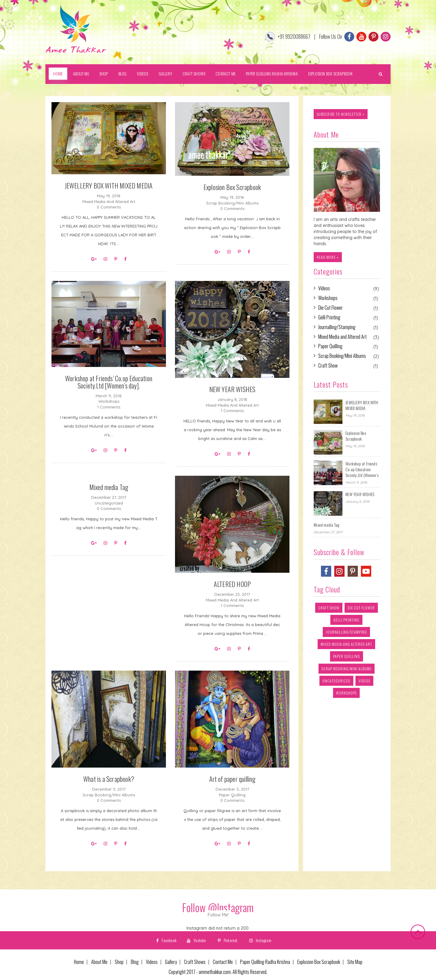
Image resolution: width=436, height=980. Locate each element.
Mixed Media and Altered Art (109, 202)
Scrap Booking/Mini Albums (232, 203)
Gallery (165, 73)
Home (58, 73)
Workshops (109, 401)
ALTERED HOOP (232, 584)
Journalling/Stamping (337, 327)
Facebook (166, 940)
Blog (123, 73)
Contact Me (226, 73)
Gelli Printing (329, 317)
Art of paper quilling (232, 779)
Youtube (197, 940)
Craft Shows (194, 73)
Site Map (355, 962)
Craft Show (328, 366)
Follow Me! (218, 915)
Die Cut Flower (330, 308)
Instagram (260, 940)
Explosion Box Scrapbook (330, 73)
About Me (81, 73)
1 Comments (109, 407)
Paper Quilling (232, 795)
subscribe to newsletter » (341, 114)
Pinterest (228, 940)
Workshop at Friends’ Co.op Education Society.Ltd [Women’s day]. (109, 382)
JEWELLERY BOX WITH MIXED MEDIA (109, 185)
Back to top (418, 932)
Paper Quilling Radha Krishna (272, 73)
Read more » (328, 257)
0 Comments (109, 207)
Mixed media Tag (109, 487)
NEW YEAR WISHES (232, 389)
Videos (142, 73)
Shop (104, 73)
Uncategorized (109, 503)
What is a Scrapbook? (109, 779)
